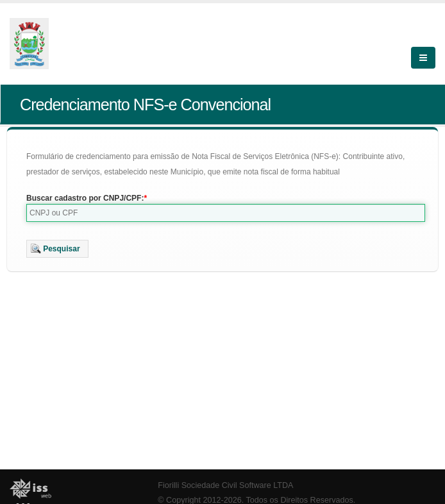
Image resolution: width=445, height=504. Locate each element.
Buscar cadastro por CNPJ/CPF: (85, 198)
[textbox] (226, 213)
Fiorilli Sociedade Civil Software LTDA (225, 485)
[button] (57, 249)
